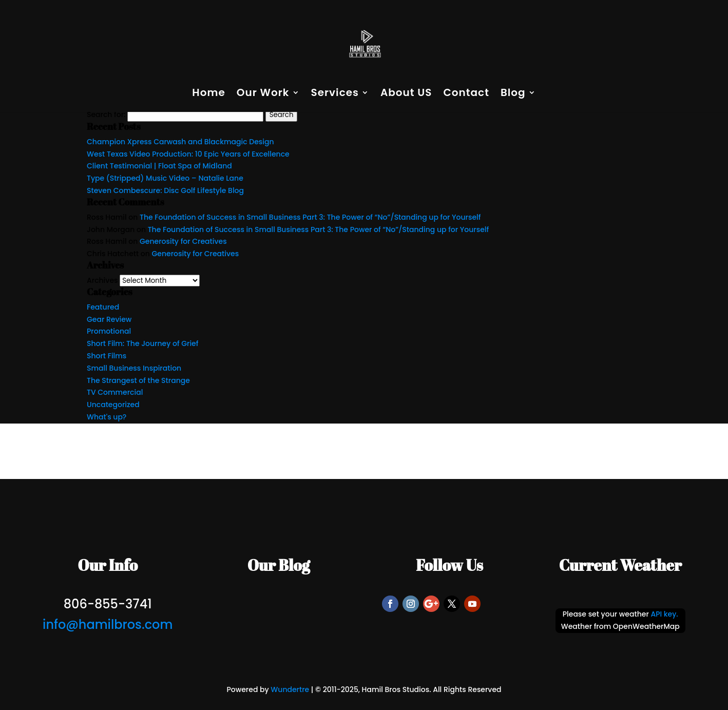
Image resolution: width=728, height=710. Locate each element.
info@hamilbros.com (108, 625)
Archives (102, 280)
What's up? (107, 417)
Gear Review (109, 319)
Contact (466, 94)
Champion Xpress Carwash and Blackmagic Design (180, 142)
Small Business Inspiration (134, 368)
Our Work (263, 94)
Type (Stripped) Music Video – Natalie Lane (165, 178)
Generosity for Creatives (183, 241)
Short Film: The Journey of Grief (142, 343)
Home (208, 94)
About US (406, 94)
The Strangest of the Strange (138, 380)
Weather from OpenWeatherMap (620, 626)
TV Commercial (115, 392)
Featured (103, 307)
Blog (513, 94)
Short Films (107, 356)
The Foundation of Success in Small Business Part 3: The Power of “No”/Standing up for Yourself (310, 217)
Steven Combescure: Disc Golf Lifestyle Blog (165, 190)
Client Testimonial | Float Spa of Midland (159, 166)
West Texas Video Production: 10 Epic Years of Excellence (188, 154)
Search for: (106, 114)
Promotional (109, 331)
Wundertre (290, 689)
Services (335, 94)
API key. (664, 614)
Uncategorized (113, 405)
